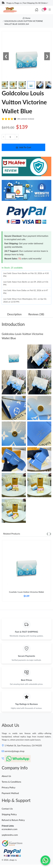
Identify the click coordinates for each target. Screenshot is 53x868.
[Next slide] (50, 534)
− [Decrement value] (4, 137)
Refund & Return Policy (13, 820)
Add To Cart (23, 147)
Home (26, 18)
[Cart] (43, 10)
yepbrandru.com (10, 835)
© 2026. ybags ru (9, 860)
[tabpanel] (26, 572)
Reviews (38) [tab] (36, 314)
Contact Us (7, 809)
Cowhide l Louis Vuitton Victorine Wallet (26, 592)
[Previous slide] (47, 534)
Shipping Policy (9, 814)
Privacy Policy (9, 787)
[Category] (50, 10)
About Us (6, 776)
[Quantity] (10, 137)
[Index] (37, 10)
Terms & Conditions (11, 782)
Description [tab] (14, 314)
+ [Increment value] (17, 137)
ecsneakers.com (10, 829)
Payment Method (10, 793)
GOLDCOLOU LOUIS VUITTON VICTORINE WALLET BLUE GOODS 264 (24, 22)
